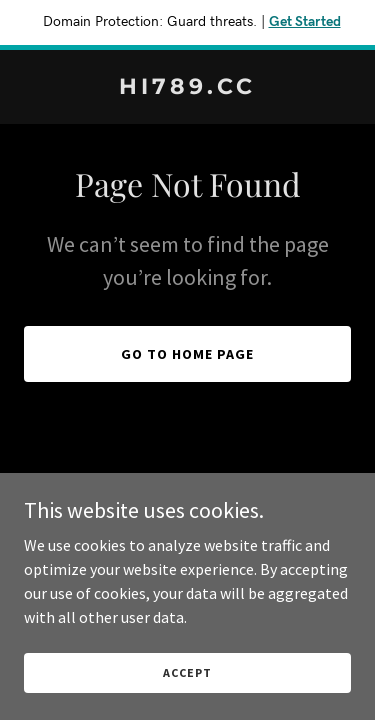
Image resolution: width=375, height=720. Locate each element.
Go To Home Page (187, 354)
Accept (187, 672)
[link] (187, 88)
